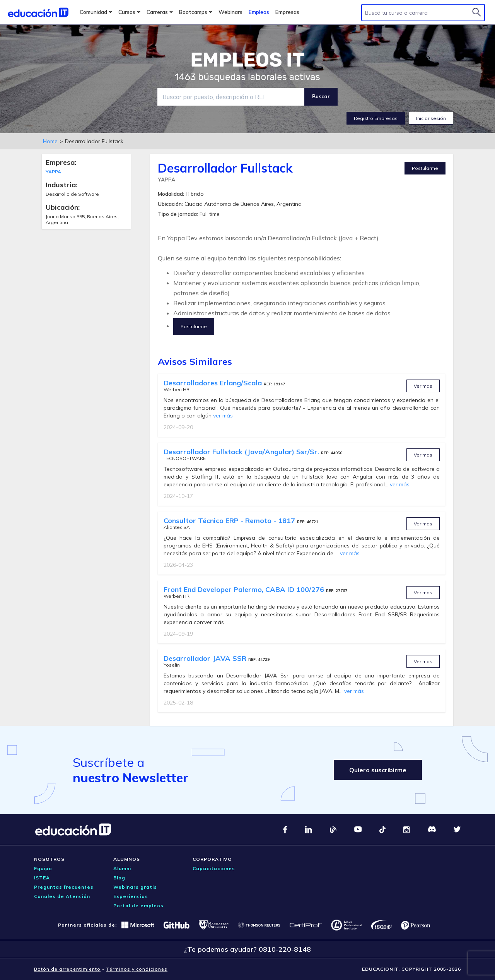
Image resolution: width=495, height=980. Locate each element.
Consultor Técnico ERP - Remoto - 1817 (230, 521)
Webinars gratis (135, 887)
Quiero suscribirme (378, 770)
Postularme (425, 168)
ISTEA (42, 878)
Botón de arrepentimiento (67, 969)
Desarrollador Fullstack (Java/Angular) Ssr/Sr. (242, 452)
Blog (119, 878)
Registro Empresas (376, 118)
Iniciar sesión (431, 118)
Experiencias (131, 896)
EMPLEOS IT (247, 60)
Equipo (43, 868)
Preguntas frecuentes (64, 887)
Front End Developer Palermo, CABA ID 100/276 (245, 589)
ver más (223, 416)
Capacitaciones (214, 868)
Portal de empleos (138, 906)
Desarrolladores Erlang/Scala (214, 383)
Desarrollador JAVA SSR (206, 658)
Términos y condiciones (137, 969)
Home (50, 141)
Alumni (122, 868)
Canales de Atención (62, 896)
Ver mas (423, 386)
